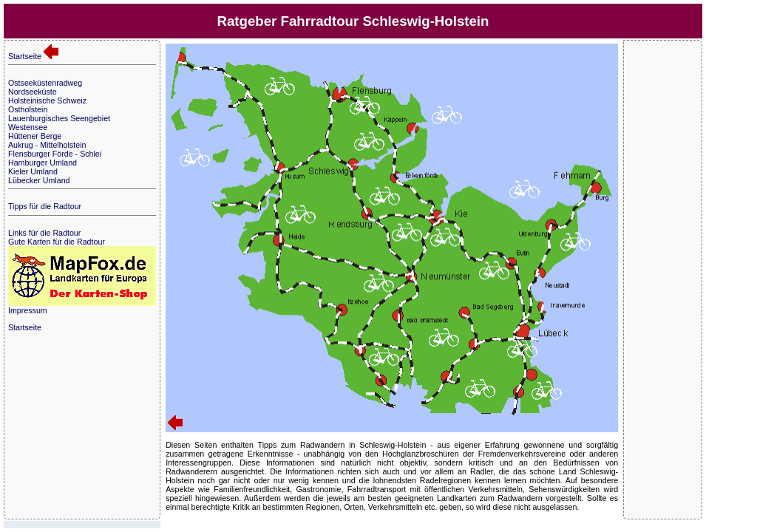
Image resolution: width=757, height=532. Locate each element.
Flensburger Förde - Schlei (55, 154)
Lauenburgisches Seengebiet (59, 118)
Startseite (33, 56)
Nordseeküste (33, 92)
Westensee (28, 127)
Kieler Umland (33, 171)
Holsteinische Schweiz (47, 100)
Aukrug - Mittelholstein (47, 145)
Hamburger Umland (43, 163)
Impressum (28, 310)
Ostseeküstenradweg (45, 83)
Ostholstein (28, 109)
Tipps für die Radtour (45, 206)
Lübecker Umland (39, 180)
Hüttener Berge (35, 136)
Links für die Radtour (44, 233)
